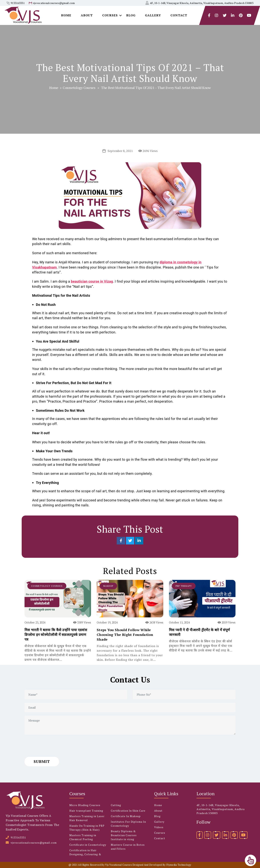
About (87, 15)
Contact (179, 15)
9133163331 (18, 3)
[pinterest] (234, 835)
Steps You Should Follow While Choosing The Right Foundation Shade (125, 635)
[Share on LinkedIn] (139, 541)
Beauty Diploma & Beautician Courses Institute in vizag (124, 835)
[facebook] (209, 15)
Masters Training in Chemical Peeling (83, 837)
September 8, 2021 (120, 151)
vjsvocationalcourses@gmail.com (54, 3)
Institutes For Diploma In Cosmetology (128, 824)
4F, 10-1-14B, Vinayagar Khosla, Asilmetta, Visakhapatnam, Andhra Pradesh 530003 (202, 3)
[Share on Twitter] (130, 541)
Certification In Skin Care (128, 811)
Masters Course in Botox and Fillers (128, 847)
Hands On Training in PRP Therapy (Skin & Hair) (87, 828)
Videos (159, 827)
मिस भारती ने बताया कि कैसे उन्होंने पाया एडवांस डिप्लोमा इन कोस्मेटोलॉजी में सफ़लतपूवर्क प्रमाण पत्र (56, 635)
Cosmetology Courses (79, 88)
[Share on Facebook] (121, 541)
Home (66, 15)
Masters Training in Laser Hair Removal (87, 818)
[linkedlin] (233, 15)
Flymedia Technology (179, 865)
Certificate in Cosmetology (88, 845)
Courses (110, 15)
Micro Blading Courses (85, 805)
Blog (131, 15)
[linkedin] (226, 835)
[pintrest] (241, 15)
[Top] (250, 860)
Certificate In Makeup (126, 816)
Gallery (153, 15)
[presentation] (53, 746)
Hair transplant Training (86, 811)
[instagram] (216, 15)
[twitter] (225, 15)
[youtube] (249, 15)
